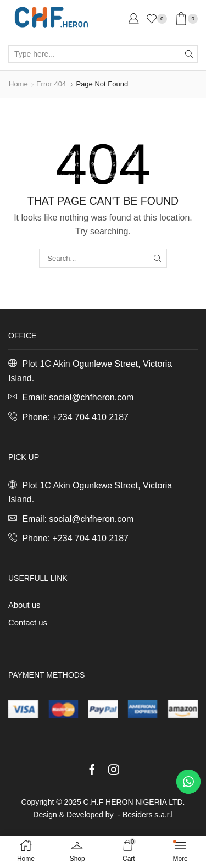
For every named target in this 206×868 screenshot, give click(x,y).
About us (24, 605)
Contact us (28, 623)
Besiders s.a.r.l (148, 815)
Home (18, 84)
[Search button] (189, 54)
